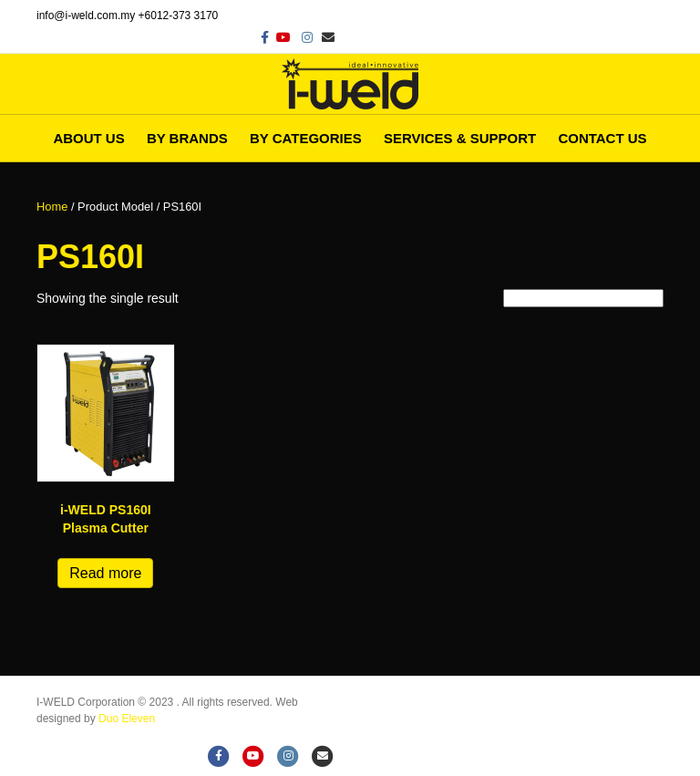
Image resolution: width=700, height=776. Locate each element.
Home (52, 207)
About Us (88, 138)
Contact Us (602, 138)
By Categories (306, 138)
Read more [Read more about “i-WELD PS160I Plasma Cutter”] (105, 573)
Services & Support (460, 138)
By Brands (187, 138)
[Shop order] (583, 298)
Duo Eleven (127, 719)
